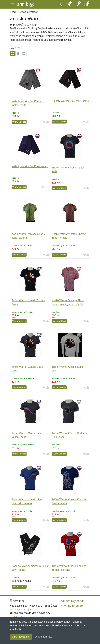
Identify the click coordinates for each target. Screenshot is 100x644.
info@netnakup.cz (23, 610)
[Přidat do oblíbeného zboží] (44, 122)
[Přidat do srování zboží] (47, 122)
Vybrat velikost (19, 122)
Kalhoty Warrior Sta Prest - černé (70, 101)
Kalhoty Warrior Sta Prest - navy (30, 166)
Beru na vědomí (21, 637)
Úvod (13, 12)
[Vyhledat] (60, 4)
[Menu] (13, 4)
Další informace (44, 637)
